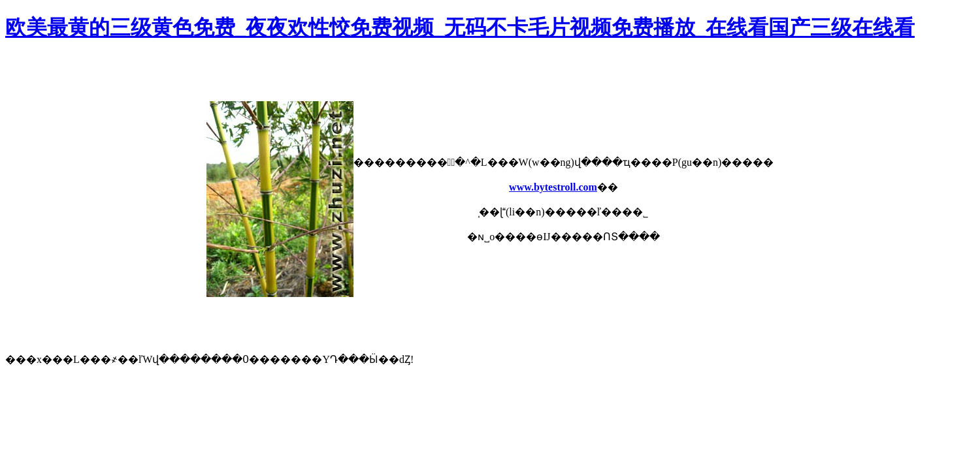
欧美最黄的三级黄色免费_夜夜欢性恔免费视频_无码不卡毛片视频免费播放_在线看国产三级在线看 (460, 27)
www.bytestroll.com (553, 187)
